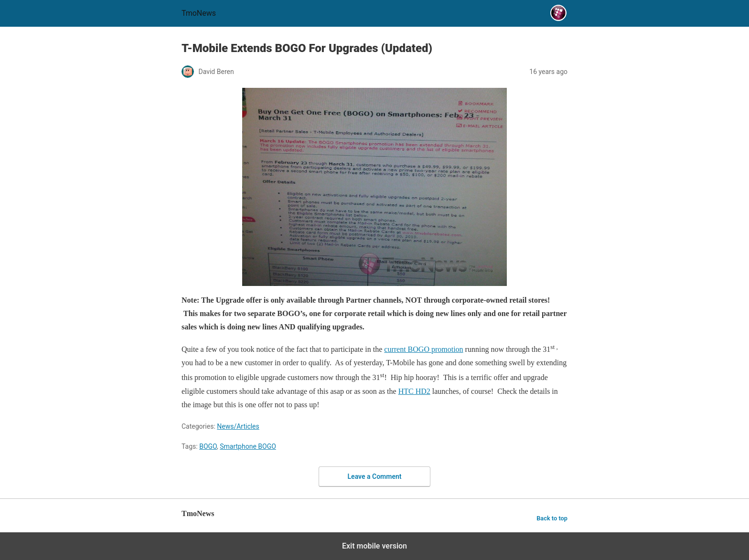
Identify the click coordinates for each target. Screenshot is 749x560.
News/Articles (238, 426)
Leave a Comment (375, 476)
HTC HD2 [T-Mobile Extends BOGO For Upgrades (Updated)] (414, 391)
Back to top (552, 518)
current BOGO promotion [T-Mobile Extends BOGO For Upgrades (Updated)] (423, 349)
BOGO (208, 446)
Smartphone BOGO (248, 446)
